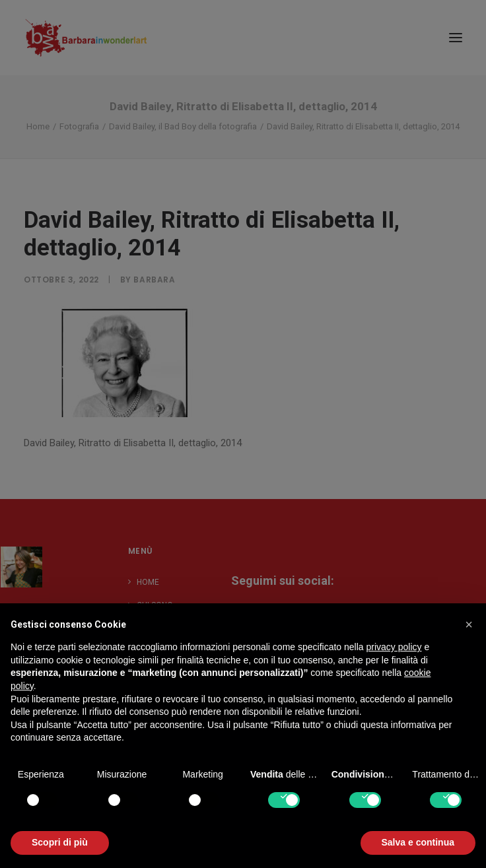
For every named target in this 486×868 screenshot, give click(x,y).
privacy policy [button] (394, 647)
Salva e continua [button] (418, 842)
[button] (469, 624)
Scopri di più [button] (60, 842)
